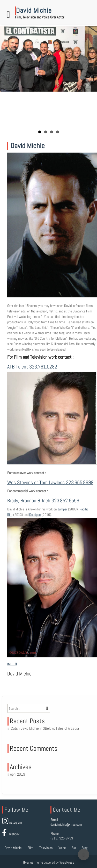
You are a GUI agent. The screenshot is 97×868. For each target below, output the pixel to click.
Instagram (12, 822)
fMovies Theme (33, 862)
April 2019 (18, 774)
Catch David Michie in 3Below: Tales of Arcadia (45, 728)
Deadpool (35, 515)
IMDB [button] (11, 664)
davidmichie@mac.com (66, 824)
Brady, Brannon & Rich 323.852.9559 (43, 501)
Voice (62, 848)
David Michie (13, 848)
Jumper (62, 509)
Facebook (11, 834)
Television (46, 848)
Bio (74, 848)
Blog (85, 848)
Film (30, 848)
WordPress (67, 862)
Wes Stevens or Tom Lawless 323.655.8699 (50, 482)
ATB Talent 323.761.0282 (32, 367)
